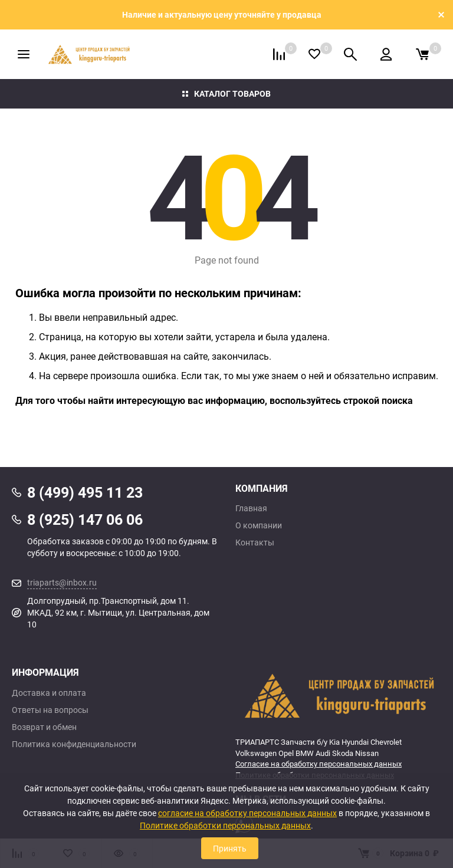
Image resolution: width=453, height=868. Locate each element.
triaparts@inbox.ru (62, 582)
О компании (259, 525)
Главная (251, 508)
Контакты (255, 542)
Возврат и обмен (44, 727)
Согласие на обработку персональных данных (319, 764)
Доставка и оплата (49, 693)
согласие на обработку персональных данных (247, 813)
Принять (230, 848)
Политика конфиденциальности (74, 744)
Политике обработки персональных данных (225, 825)
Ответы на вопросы (50, 710)
